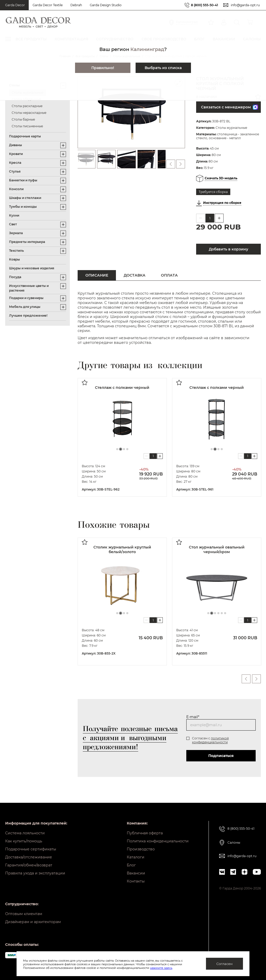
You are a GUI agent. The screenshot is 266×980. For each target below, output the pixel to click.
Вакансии (136, 873)
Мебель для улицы (25, 307)
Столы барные (23, 119)
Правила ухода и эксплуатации (35, 873)
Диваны (16, 145)
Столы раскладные (27, 106)
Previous (246, 679)
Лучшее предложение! (28, 315)
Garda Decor (15, 5)
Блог (131, 865)
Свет (13, 224)
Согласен (224, 964)
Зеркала (16, 233)
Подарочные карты (25, 136)
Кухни (14, 215)
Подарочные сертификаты (31, 849)
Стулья (15, 171)
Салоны (234, 842)
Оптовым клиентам (24, 914)
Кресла (15, 163)
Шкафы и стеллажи (25, 198)
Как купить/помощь (24, 841)
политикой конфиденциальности (210, 740)
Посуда (15, 277)
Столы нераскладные (29, 113)
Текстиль (16, 251)
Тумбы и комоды (23, 207)
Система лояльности (25, 833)
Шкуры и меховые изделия (32, 268)
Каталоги (136, 857)
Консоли (16, 189)
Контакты (136, 881)
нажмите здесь (161, 968)
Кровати (16, 154)
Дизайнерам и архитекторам (33, 922)
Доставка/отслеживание (29, 857)
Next (256, 679)
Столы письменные (27, 126)
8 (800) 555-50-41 (205, 5)
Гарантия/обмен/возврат (29, 865)
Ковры (14, 259)
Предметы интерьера (27, 242)
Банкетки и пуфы (23, 180)
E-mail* (193, 717)
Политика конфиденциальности (158, 841)
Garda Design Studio (106, 5)
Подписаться (221, 756)
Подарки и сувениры (26, 298)
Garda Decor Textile (48, 5)
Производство (141, 849)
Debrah (76, 5)
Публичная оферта (145, 833)
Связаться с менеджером (230, 107)
